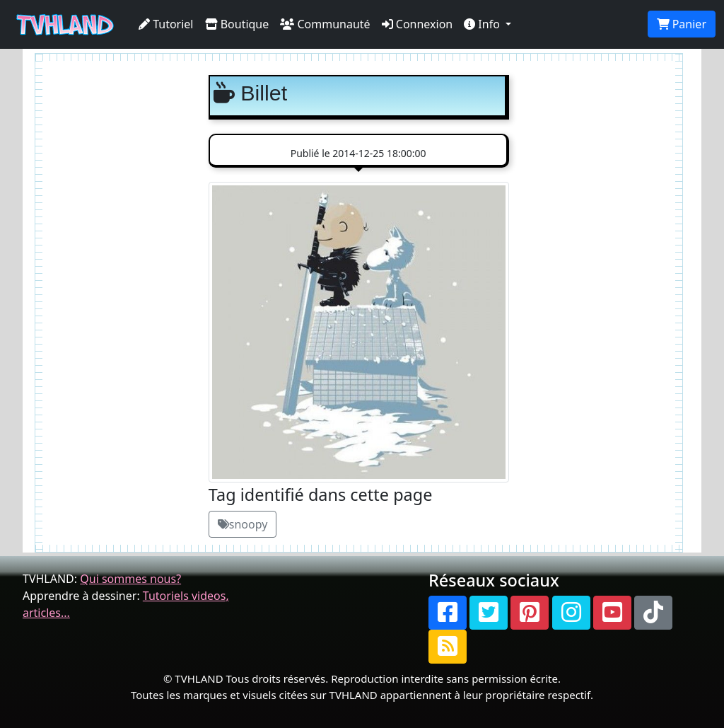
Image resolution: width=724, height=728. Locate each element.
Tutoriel (166, 24)
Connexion (418, 24)
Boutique (237, 24)
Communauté (325, 24)
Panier (682, 24)
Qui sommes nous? (130, 579)
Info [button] (483, 24)
